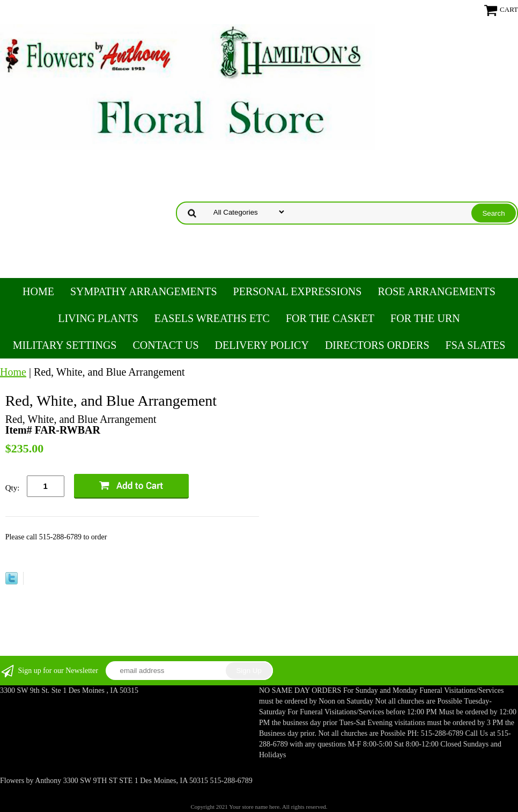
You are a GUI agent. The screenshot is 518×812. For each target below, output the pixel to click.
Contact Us (165, 345)
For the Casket (330, 318)
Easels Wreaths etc (212, 318)
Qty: (13, 488)
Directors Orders (377, 345)
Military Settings (65, 345)
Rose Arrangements (436, 291)
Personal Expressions (298, 291)
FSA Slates (476, 345)
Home (38, 291)
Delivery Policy (262, 345)
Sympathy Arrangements (144, 291)
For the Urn (425, 318)
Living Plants (98, 318)
